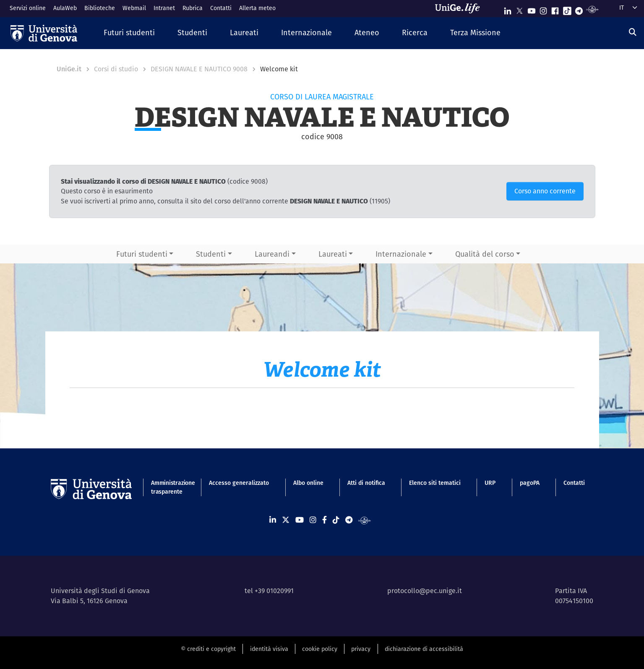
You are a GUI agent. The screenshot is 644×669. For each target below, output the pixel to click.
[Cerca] (633, 32)
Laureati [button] (333, 254)
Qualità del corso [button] (485, 254)
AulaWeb (65, 8)
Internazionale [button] (401, 254)
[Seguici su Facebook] (555, 9)
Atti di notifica (366, 483)
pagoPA (530, 483)
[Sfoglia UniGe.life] (460, 8)
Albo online (308, 483)
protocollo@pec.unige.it (425, 591)
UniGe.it (69, 69)
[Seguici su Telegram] (579, 9)
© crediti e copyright (208, 649)
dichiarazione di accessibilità (424, 649)
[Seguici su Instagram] (543, 9)
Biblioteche (100, 8)
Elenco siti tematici (435, 483)
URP (490, 483)
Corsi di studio (116, 69)
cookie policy (320, 649)
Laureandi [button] (272, 254)
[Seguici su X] (519, 9)
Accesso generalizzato (239, 483)
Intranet (164, 8)
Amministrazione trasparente (168, 487)
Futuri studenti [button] (142, 254)
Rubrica (193, 8)
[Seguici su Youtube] (532, 9)
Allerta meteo (257, 8)
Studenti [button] (211, 254)
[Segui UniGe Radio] (592, 9)
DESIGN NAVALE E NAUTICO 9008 (199, 69)
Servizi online (28, 8)
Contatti (221, 8)
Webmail (134, 8)
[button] (129, 33)
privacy (361, 649)
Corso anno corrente (545, 191)
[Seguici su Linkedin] (508, 9)
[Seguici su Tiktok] (567, 9)
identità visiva (269, 649)
